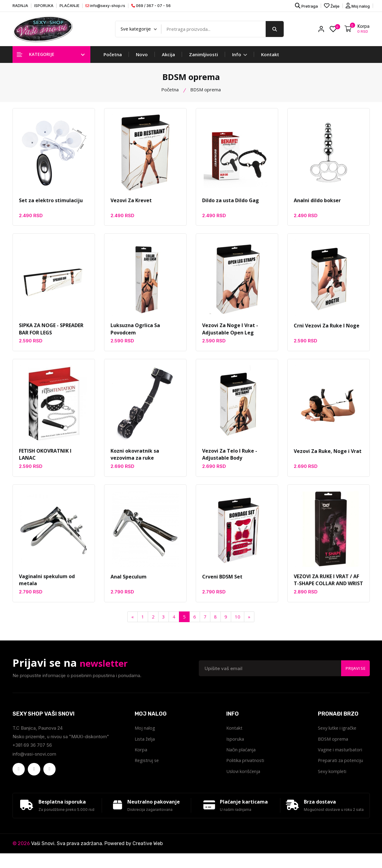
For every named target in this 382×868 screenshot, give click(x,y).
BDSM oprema (333, 745)
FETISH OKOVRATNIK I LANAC (45, 459)
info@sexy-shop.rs (105, 6)
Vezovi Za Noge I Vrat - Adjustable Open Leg (230, 334)
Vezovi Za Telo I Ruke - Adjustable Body (230, 459)
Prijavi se (355, 674)
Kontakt (270, 58)
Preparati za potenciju (341, 767)
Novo (142, 58)
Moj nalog (358, 6)
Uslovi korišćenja (244, 778)
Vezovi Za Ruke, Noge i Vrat (328, 456)
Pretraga (306, 6)
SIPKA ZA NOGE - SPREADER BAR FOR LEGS (51, 334)
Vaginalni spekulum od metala (47, 585)
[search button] (275, 31)
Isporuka (235, 745)
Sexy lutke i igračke (338, 734)
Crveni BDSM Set (222, 582)
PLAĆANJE (69, 6)
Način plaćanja (241, 756)
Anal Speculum (129, 582)
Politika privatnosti (246, 767)
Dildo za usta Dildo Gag (231, 204)
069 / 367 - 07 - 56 (151, 6)
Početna (113, 58)
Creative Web (148, 858)
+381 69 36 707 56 (32, 751)
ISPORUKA (44, 6)
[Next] (249, 622)
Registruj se (147, 767)
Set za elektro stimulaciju (51, 204)
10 (238, 622)
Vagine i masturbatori (340, 756)
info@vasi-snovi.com (35, 759)
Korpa (141, 756)
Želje (332, 6)
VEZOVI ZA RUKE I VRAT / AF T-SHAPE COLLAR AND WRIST (328, 585)
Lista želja (145, 745)
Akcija (168, 58)
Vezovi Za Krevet (131, 204)
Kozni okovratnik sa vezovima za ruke (135, 459)
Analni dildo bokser (317, 204)
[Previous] (133, 622)
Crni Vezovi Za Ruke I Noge (327, 330)
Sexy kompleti (333, 778)
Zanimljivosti (204, 58)
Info (240, 58)
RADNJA (20, 6)
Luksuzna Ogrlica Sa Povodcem (135, 334)
